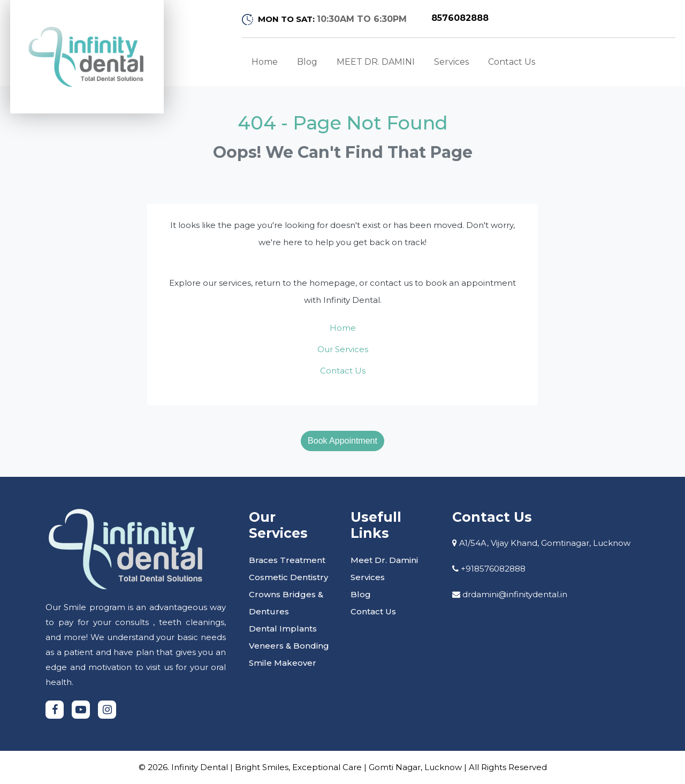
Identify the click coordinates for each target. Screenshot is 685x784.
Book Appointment (342, 441)
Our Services (343, 349)
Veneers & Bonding (289, 646)
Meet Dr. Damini (384, 560)
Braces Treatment (287, 560)
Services (451, 62)
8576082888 (460, 18)
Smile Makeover (283, 663)
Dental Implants (283, 629)
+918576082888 (493, 569)
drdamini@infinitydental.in (515, 594)
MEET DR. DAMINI (376, 62)
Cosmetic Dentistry (288, 577)
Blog (307, 62)
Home (265, 62)
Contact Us (512, 62)
